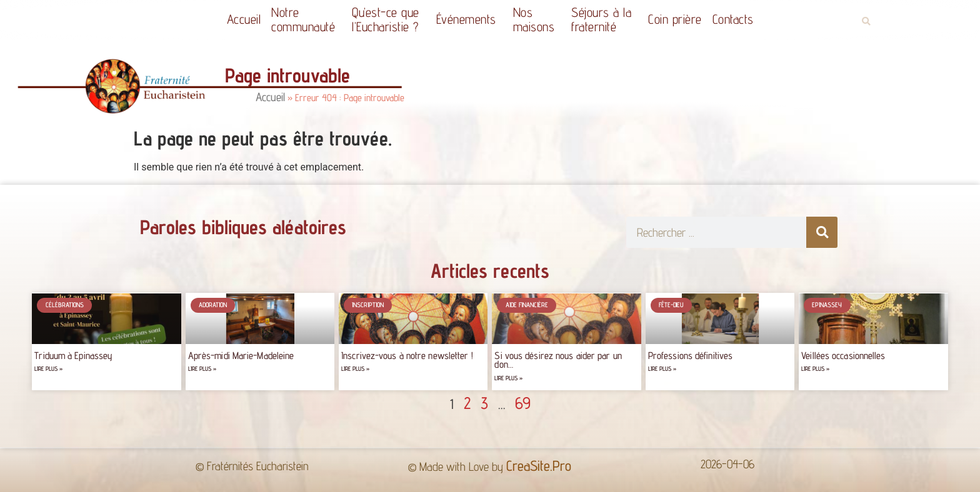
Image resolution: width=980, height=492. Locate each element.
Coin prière (675, 19)
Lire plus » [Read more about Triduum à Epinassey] (48, 369)
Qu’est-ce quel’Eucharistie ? (389, 19)
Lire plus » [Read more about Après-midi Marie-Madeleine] (202, 369)
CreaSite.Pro (539, 465)
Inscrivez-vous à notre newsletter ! (407, 356)
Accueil (244, 19)
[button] (866, 22)
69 (523, 403)
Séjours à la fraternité (604, 19)
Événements (469, 19)
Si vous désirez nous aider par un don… (558, 360)
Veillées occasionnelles (843, 356)
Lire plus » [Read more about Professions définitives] (662, 369)
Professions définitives (690, 356)
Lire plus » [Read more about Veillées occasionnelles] (815, 369)
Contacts (733, 19)
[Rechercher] (822, 232)
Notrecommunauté (306, 19)
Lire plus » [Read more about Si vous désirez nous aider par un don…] (508, 378)
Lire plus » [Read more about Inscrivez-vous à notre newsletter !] (355, 369)
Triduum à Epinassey (73, 356)
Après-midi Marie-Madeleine (241, 356)
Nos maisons (537, 19)
